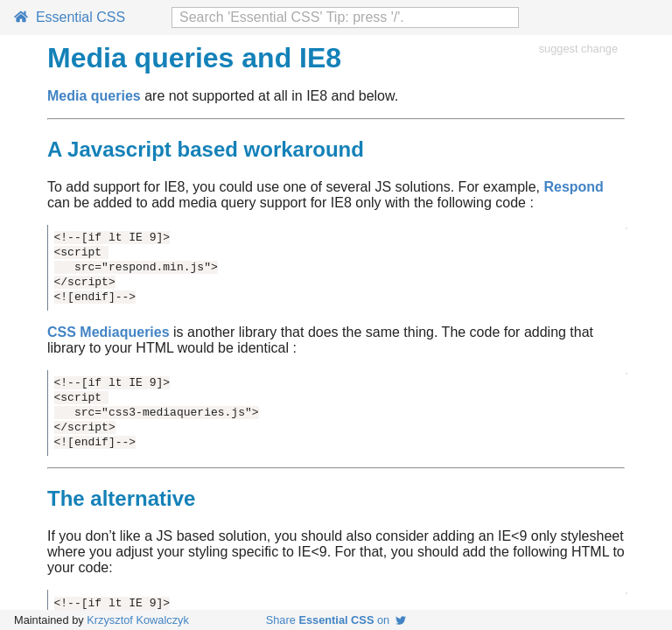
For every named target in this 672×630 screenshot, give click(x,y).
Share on (336, 620)
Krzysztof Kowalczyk (138, 620)
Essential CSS (70, 17)
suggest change (578, 49)
